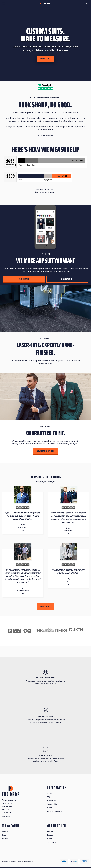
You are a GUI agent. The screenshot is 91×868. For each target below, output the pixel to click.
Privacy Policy (52, 801)
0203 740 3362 (6, 816)
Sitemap (50, 793)
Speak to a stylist (67, 279)
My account (5, 832)
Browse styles (45, 59)
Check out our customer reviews (45, 192)
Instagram (50, 835)
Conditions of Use (52, 804)
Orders (4, 835)
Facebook (50, 832)
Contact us (50, 808)
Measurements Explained (46, 451)
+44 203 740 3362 (52, 842)
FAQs (49, 797)
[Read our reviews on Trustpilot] (46, 87)
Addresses (5, 839)
